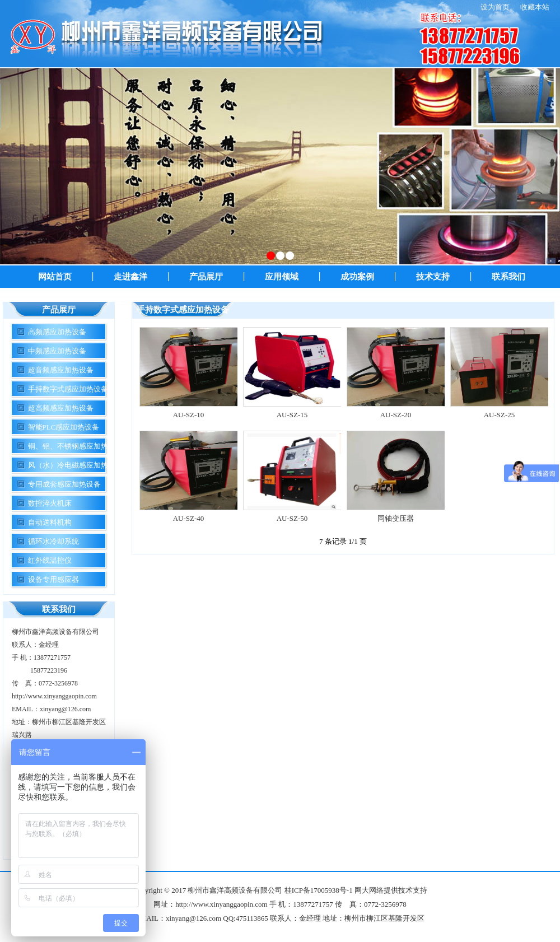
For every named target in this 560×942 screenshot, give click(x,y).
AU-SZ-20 (396, 415)
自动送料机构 (50, 522)
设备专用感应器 (53, 579)
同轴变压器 (396, 518)
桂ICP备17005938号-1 (319, 890)
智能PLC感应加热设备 (64, 427)
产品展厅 (206, 277)
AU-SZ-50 (292, 518)
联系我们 (508, 277)
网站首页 (55, 277)
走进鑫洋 (130, 277)
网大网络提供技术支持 (391, 890)
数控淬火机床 (50, 503)
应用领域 (282, 277)
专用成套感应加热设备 (64, 484)
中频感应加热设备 (57, 351)
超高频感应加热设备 (61, 408)
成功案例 (357, 277)
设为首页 (495, 7)
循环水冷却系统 (53, 541)
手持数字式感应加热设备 (68, 389)
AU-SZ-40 (189, 518)
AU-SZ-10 (189, 415)
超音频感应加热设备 (61, 370)
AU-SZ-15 (292, 415)
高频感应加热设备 (57, 332)
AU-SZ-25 (500, 415)
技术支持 (433, 277)
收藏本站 (535, 7)
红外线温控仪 (50, 560)
